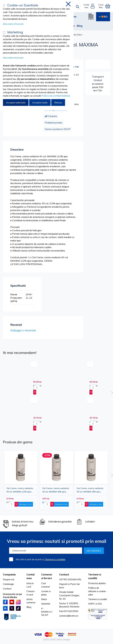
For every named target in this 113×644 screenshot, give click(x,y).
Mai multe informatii (13, 24)
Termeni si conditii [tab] (95, 576)
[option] (91, 480)
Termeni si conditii (97, 599)
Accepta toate (40, 102)
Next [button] (112, 393)
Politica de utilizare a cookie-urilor (97, 591)
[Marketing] (4, 32)
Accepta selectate (16, 102)
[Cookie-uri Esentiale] (4, 5)
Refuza (58, 102)
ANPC (92, 604)
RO (103, 17)
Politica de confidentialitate (56, 96)
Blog (80, 26)
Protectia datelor (97, 583)
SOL (100, 604)
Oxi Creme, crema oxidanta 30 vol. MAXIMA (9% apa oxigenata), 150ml (90, 490)
